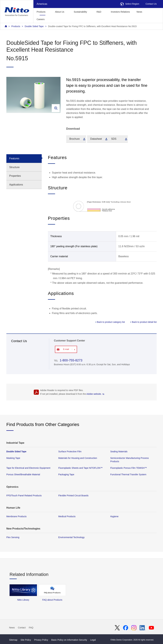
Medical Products (67, 516)
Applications (16, 185)
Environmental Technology (71, 537)
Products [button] (41, 12)
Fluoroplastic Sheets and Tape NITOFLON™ (80, 468)
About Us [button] (60, 12)
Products (16, 26)
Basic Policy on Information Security (69, 640)
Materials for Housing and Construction (78, 458)
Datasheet (96, 139)
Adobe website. (95, 394)
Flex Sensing (13, 537)
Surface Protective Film (70, 452)
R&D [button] (99, 12)
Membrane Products (16, 516)
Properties (15, 176)
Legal (93, 640)
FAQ (31, 628)
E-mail (66, 349)
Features (14, 158)
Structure (14, 167)
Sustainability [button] (80, 12)
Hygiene (114, 516)
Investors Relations (120, 12)
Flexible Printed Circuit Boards (73, 496)
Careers (41, 19)
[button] (53, 19)
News (139, 12)
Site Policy (26, 640)
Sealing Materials (119, 452)
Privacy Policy (41, 640)
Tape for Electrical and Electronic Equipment (28, 468)
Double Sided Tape (34, 26)
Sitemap (13, 640)
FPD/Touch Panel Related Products (24, 496)
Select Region (130, 4)
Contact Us (151, 4)
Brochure (75, 139)
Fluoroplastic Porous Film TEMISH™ (129, 468)
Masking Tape (13, 458)
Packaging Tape (66, 475)
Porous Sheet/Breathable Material (23, 475)
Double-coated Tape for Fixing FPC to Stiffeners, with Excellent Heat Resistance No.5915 (92, 26)
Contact (22, 628)
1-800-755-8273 (71, 360)
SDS (114, 139)
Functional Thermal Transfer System (128, 475)
